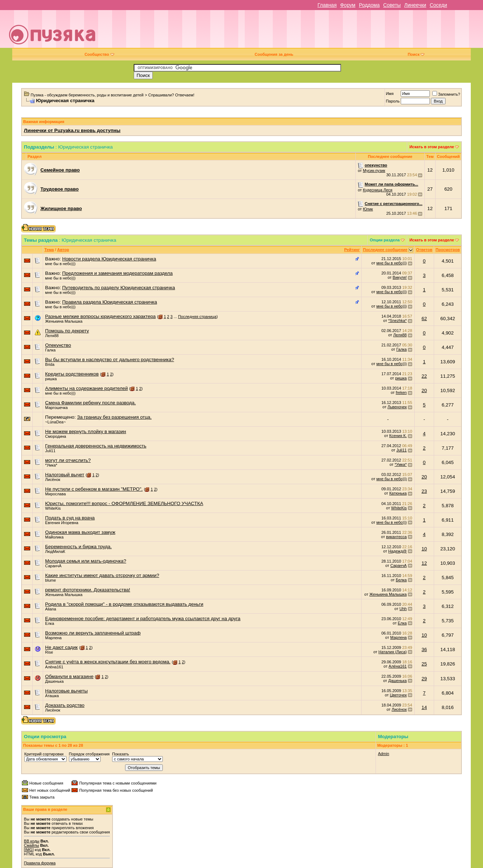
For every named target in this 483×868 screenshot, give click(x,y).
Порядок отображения (89, 754)
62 (424, 319)
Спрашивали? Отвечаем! (171, 95)
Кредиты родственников (72, 374)
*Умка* (51, 465)
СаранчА (54, 566)
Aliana (51, 609)
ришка (51, 379)
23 (424, 491)
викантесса (396, 537)
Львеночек (397, 407)
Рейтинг (352, 250)
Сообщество (99, 54)
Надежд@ (397, 551)
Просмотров (448, 250)
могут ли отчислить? (68, 460)
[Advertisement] (292, 32)
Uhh (403, 609)
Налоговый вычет (65, 475)
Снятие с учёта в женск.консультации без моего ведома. (108, 662)
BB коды (32, 841)
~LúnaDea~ (56, 422)
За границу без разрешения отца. (114, 417)
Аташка (52, 696)
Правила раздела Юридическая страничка (110, 302)
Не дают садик (62, 647)
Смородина (56, 436)
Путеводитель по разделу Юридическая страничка (119, 288)
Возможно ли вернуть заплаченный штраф (93, 633)
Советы (392, 5)
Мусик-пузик (374, 171)
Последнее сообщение (385, 250)
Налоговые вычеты (66, 691)
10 (424, 549)
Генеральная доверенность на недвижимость (96, 446)
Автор (63, 250)
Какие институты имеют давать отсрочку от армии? (102, 575)
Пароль (393, 101)
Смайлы (32, 845)
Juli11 (50, 451)
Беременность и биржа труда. (79, 547)
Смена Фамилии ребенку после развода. (91, 403)
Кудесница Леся (378, 190)
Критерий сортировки (44, 754)
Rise (49, 652)
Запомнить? (446, 94)
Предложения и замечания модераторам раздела (118, 273)
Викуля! (400, 277)
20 (424, 390)
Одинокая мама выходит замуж (80, 532)
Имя (390, 94)
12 (424, 563)
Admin (384, 754)
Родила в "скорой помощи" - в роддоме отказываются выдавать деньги (124, 604)
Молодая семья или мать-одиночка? (86, 561)
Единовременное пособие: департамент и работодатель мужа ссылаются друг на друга (143, 619)
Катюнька (398, 493)
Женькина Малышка (64, 321)
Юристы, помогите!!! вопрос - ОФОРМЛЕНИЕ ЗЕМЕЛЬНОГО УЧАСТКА (124, 503)
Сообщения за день (274, 54)
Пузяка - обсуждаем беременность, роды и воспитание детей (87, 95)
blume (51, 580)
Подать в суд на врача (70, 518)
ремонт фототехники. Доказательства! (88, 590)
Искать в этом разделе (432, 147)
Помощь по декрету (67, 331)
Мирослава (56, 494)
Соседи (438, 5)
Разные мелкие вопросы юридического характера (101, 316)
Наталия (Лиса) (393, 652)
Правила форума (40, 863)
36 (424, 649)
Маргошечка (57, 408)
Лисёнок (53, 480)
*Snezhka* (397, 321)
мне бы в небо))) (60, 264)
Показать (121, 754)
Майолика (54, 537)
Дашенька (55, 681)
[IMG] (29, 850)
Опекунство (58, 345)
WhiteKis (53, 508)
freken (401, 392)
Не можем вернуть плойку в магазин (86, 431)
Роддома (369, 5)
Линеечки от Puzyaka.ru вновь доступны (72, 130)
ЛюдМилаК (55, 551)
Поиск (416, 54)
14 (424, 707)
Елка (50, 623)
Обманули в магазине (69, 676)
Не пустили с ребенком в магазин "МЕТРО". (94, 489)
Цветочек (398, 695)
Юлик (368, 209)
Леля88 (52, 336)
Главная (327, 5)
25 (424, 664)
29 (424, 679)
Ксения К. (398, 436)
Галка (50, 350)
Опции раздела (385, 240)
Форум (348, 5)
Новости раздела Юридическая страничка (109, 259)
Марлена (54, 638)
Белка (401, 580)
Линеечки (415, 5)
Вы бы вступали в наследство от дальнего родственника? (110, 360)
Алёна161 (54, 667)
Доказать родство (65, 705)
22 (424, 376)
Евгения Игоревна (62, 523)
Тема (49, 250)
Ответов (424, 250)
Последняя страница (197, 317)
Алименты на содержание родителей (87, 388)
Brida (50, 364)
